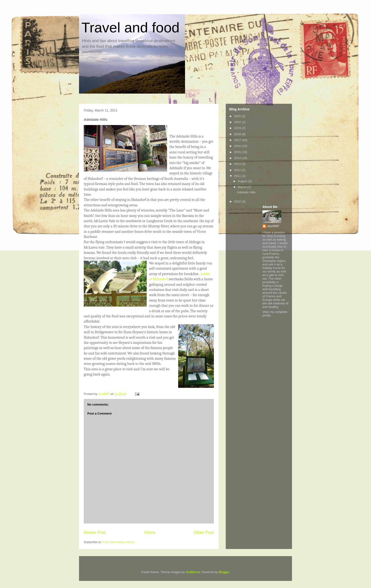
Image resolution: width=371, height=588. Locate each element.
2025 (238, 116)
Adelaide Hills (246, 192)
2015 (238, 152)
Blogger (224, 572)
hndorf (163, 279)
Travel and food (130, 28)
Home (150, 532)
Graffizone (193, 572)
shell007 (273, 226)
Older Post (204, 532)
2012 (238, 170)
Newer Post (95, 532)
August (243, 181)
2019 (238, 128)
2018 (238, 134)
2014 (238, 158)
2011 (238, 176)
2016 (238, 146)
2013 (238, 164)
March (243, 187)
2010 (238, 201)
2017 (238, 140)
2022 (238, 122)
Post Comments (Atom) (119, 542)
